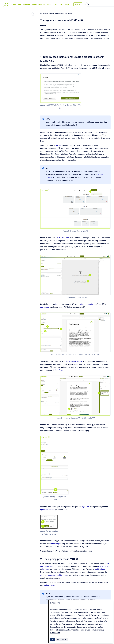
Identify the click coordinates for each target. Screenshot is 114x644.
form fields (59, 370)
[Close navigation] (33, 14)
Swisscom (46, 569)
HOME (67, 4)
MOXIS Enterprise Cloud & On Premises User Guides (31, 4)
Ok (53, 639)
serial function (50, 566)
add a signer (45, 307)
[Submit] (88, 4)
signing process (49, 585)
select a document (62, 238)
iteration (58, 304)
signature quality (87, 304)
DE (56, 4)
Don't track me (62, 639)
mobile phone (100, 569)
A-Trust (101, 566)
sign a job (86, 507)
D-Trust (107, 566)
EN (61, 4)
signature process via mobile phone (54, 575)
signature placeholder (74, 361)
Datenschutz (55, 633)
